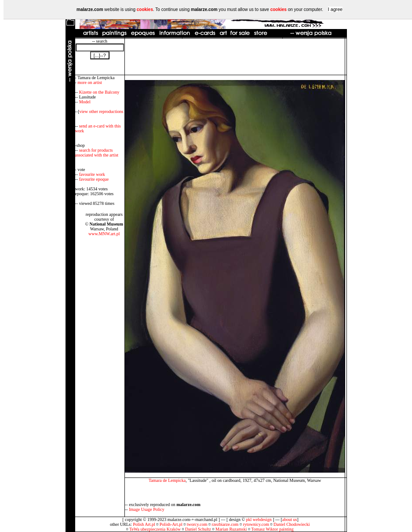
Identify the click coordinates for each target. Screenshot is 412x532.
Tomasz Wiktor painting (272, 529)
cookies (145, 9)
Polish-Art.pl (171, 524)
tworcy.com (197, 524)
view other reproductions (102, 111)
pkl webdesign (259, 519)
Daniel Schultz (198, 529)
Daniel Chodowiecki (292, 524)
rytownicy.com (256, 524)
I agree (335, 9)
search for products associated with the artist (97, 153)
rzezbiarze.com (225, 524)
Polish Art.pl (144, 524)
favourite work (92, 174)
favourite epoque (94, 179)
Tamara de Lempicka (167, 480)
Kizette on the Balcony (99, 92)
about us (290, 519)
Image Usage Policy (147, 509)
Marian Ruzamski (231, 529)
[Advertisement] (235, 57)
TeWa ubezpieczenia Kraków (155, 529)
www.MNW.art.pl (104, 234)
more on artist (90, 82)
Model (85, 102)
